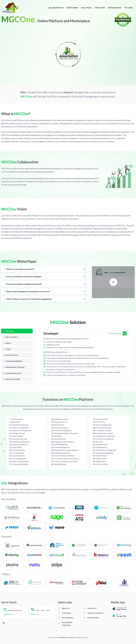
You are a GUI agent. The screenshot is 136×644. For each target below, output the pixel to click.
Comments (66, 613)
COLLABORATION (56, 8)
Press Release (68, 618)
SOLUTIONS (86, 8)
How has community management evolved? (23, 284)
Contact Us (92, 608)
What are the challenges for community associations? (27, 292)
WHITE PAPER (72, 8)
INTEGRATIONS (115, 8)
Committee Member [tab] (13, 361)
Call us (35, 614)
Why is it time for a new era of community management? (28, 299)
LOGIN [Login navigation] (128, 8)
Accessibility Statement (67, 624)
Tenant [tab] (7, 349)
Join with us (9, 614)
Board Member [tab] (11, 355)
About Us (66, 608)
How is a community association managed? (23, 277)
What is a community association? (19, 269)
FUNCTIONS (100, 8)
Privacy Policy (93, 618)
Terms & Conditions (95, 613)
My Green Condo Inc (68, 637)
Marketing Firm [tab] (11, 337)
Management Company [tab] (14, 367)
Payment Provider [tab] (12, 379)
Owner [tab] (7, 343)
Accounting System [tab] (12, 373)
